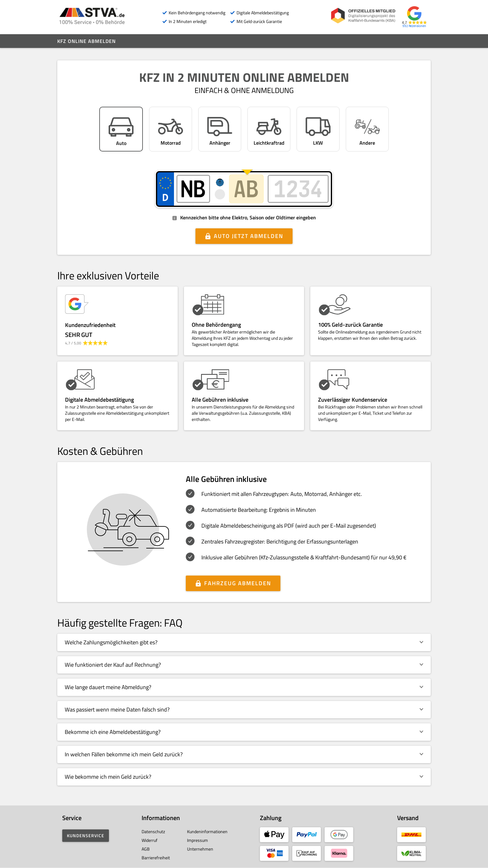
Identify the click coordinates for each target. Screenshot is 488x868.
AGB (146, 849)
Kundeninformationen (207, 831)
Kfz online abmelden (87, 41)
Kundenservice (86, 835)
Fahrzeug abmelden (238, 583)
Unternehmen (200, 849)
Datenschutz (153, 831)
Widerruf (150, 840)
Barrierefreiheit (156, 858)
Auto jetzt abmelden (249, 236)
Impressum (197, 840)
